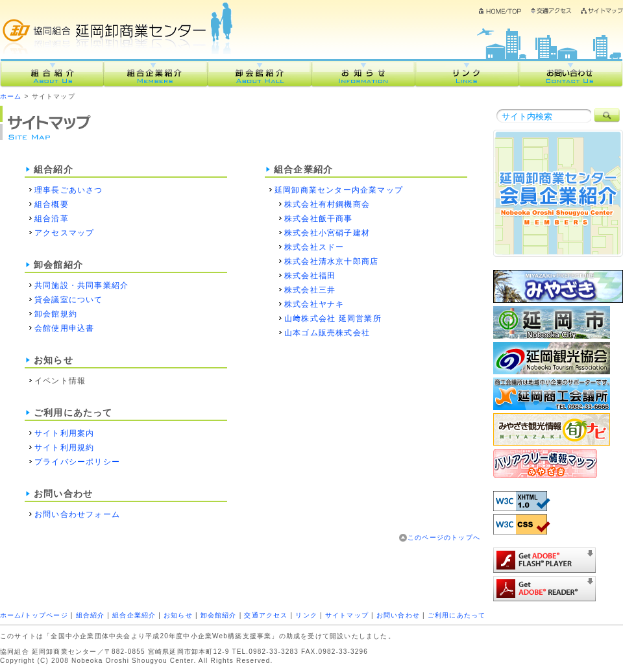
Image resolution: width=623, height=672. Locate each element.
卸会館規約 (56, 314)
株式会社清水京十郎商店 (331, 261)
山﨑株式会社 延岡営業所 (333, 318)
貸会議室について (69, 300)
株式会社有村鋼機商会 (327, 204)
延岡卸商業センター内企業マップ (339, 190)
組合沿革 (52, 219)
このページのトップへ (444, 537)
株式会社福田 (310, 276)
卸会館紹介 (260, 73)
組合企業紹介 (156, 73)
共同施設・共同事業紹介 (81, 285)
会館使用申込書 (64, 328)
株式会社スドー (314, 247)
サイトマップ (602, 11)
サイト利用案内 (64, 433)
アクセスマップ (64, 233)
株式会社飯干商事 (319, 219)
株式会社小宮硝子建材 (327, 233)
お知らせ (363, 73)
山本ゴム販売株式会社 (327, 333)
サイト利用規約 (64, 448)
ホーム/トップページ (34, 615)
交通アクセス (551, 14)
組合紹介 (52, 73)
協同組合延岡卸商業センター (120, 25)
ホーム (500, 14)
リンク (467, 73)
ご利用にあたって (457, 615)
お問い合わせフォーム (77, 514)
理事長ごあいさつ (69, 190)
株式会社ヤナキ (314, 304)
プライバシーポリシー (77, 462)
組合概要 (52, 204)
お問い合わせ (571, 73)
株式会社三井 (310, 290)
